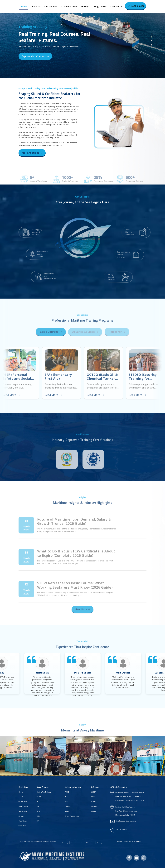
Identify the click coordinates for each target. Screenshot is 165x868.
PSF (38, 806)
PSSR (38, 816)
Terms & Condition (88, 843)
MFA (67, 797)
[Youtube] (136, 858)
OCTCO (39, 802)
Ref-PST (93, 792)
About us (22, 797)
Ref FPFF (94, 797)
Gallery (85, 7)
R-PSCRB (93, 802)
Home (24, 7)
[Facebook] (129, 858)
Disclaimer (75, 843)
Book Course (136, 6)
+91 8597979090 (121, 830)
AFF (66, 802)
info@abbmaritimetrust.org (126, 821)
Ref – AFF (94, 811)
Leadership (23, 811)
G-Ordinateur (138, 842)
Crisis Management (72, 816)
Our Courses (51, 7)
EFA (38, 821)
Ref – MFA (94, 806)
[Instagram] (144, 858)
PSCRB (67, 792)
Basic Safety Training (44, 792)
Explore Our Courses (35, 56)
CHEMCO (68, 806)
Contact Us (116, 7)
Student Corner (69, 7)
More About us (32, 153)
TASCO (67, 811)
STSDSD (39, 797)
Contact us (22, 826)
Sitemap (65, 843)
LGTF (38, 811)
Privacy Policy (102, 843)
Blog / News (100, 7)
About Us (36, 7)
